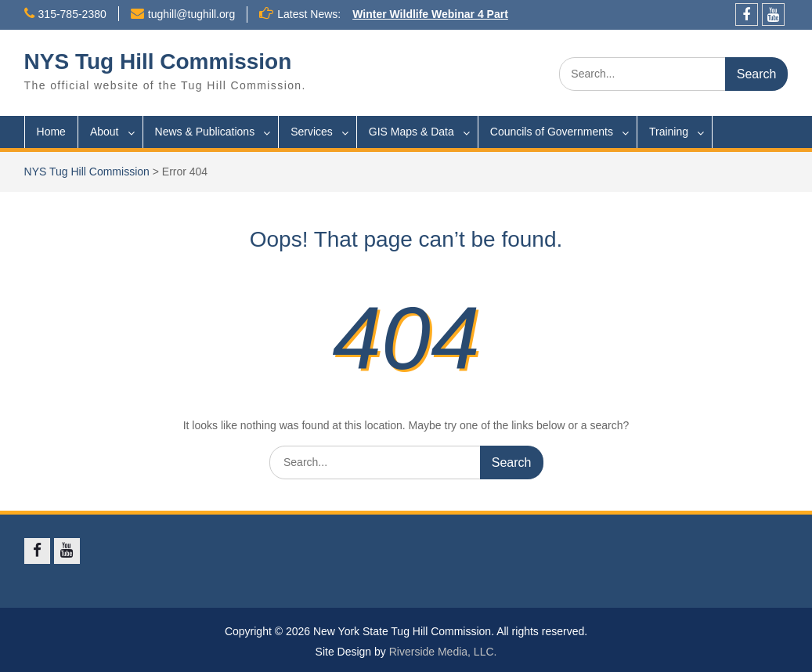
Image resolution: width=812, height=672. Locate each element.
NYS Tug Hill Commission (158, 61)
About (105, 132)
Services (312, 132)
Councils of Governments (552, 132)
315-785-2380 (72, 14)
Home (51, 132)
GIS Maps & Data (411, 132)
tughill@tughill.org (192, 14)
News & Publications (205, 132)
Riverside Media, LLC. (443, 652)
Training (669, 132)
